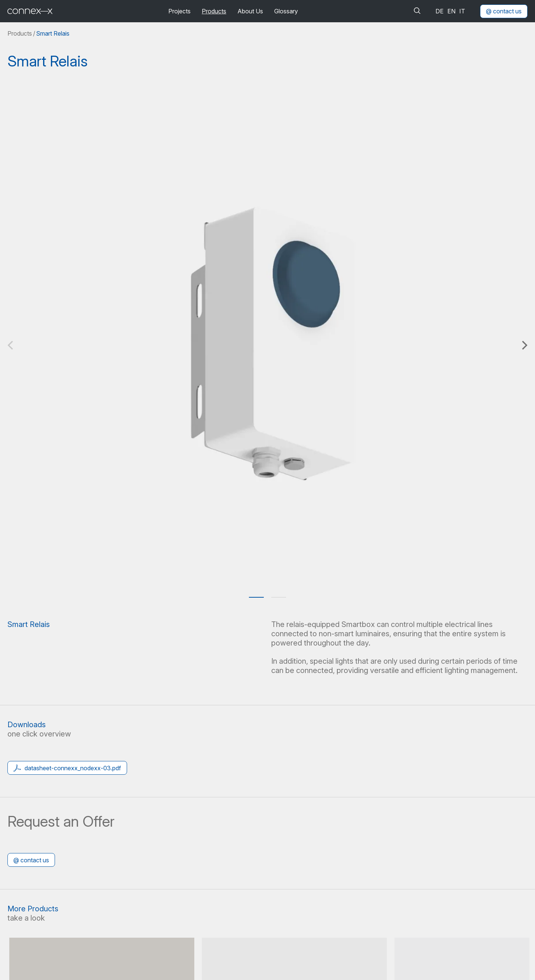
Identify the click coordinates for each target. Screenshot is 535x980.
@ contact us (504, 11)
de (440, 11)
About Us (250, 11)
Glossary (286, 11)
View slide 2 (279, 597)
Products (214, 11)
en (451, 11)
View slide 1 (256, 597)
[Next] (524, 345)
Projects (179, 11)
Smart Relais (53, 33)
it (462, 11)
